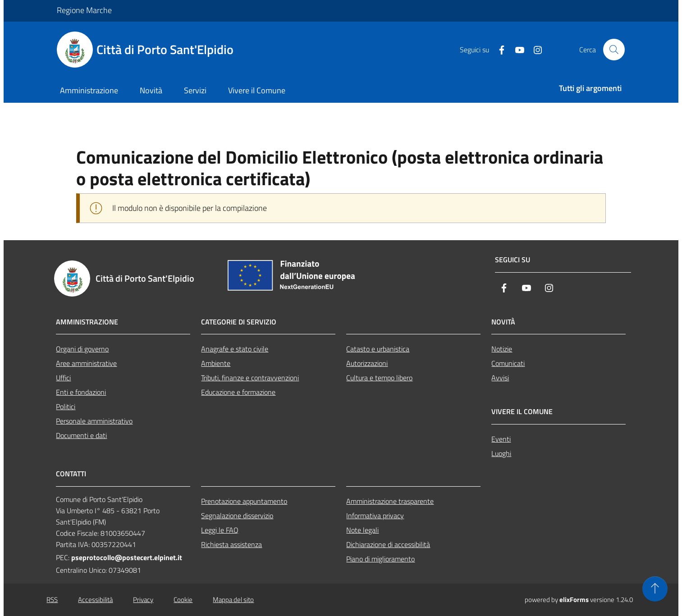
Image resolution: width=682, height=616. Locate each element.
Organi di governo (82, 349)
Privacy (143, 600)
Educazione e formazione (238, 392)
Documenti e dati (81, 435)
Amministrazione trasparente (390, 501)
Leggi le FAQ (220, 530)
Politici (66, 406)
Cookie (183, 600)
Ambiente (216, 363)
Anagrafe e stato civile (235, 349)
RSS (52, 600)
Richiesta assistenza (231, 544)
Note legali (362, 530)
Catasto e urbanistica (378, 349)
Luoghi (501, 453)
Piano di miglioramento (380, 559)
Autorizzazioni (367, 363)
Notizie (502, 349)
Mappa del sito (233, 600)
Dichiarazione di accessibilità (388, 544)
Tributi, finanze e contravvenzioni (250, 378)
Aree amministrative (86, 363)
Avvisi (500, 378)
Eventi (501, 439)
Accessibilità (95, 600)
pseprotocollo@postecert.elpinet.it (127, 557)
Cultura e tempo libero (379, 378)
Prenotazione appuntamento (244, 501)
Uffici (63, 378)
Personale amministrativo (94, 421)
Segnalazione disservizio (237, 516)
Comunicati (508, 363)
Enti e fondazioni (81, 392)
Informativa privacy (375, 516)
